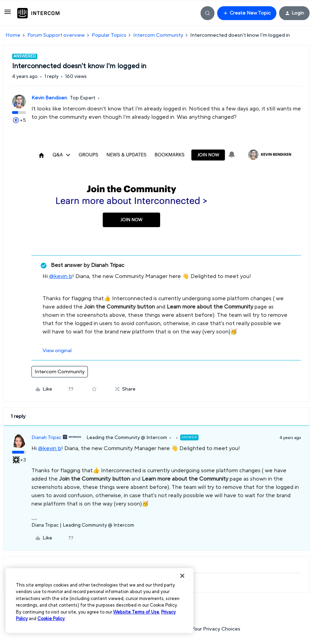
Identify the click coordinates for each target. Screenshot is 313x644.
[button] (8, 14)
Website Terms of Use (136, 612)
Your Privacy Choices (213, 629)
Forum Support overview (56, 35)
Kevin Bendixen (49, 98)
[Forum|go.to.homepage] (38, 13)
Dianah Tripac (47, 438)
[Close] (182, 576)
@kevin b (61, 276)
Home (13, 35)
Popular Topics (109, 35)
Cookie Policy (51, 619)
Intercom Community (158, 35)
